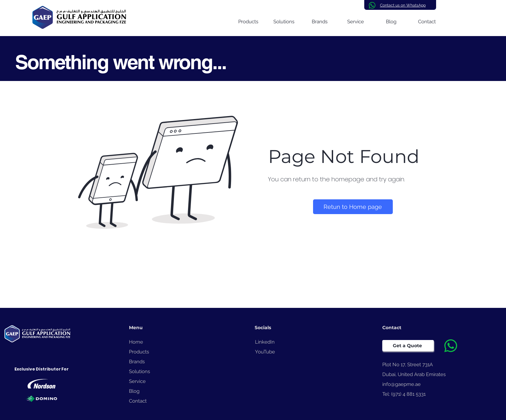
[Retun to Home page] (353, 207)
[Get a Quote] (408, 346)
